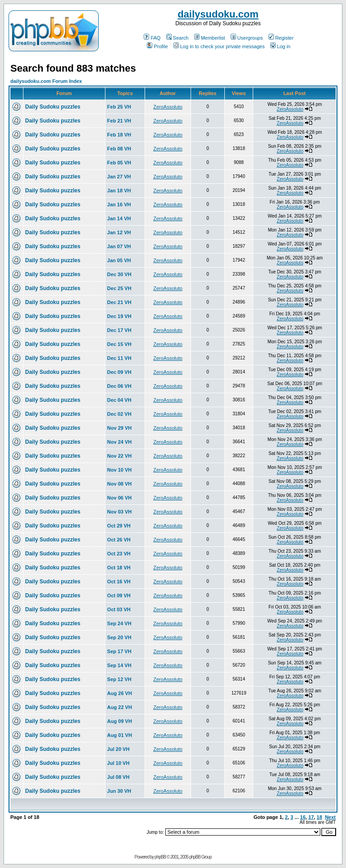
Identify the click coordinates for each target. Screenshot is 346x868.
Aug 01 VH (120, 735)
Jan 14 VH (119, 218)
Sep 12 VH (119, 679)
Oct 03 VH (119, 609)
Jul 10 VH (118, 763)
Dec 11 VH (119, 358)
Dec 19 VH (119, 316)
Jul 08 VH (118, 777)
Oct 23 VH (119, 554)
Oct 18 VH (119, 568)
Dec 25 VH (119, 288)
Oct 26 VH (119, 540)
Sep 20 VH (119, 637)
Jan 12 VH (119, 232)
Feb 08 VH (119, 149)
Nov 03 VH (119, 512)
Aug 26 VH (120, 693)
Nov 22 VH (119, 456)
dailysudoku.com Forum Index (46, 81)
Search (178, 38)
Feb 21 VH (119, 121)
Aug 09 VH (120, 721)
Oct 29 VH (119, 526)
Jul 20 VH (118, 749)
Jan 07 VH (119, 246)
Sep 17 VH (119, 651)
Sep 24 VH (119, 623)
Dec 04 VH (119, 400)
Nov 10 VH (119, 470)
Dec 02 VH (119, 414)
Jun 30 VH (119, 791)
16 (303, 817)
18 (319, 817)
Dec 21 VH (119, 302)
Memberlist (210, 38)
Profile (157, 46)
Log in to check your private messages (219, 46)
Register (281, 38)
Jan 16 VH (119, 205)
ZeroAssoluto (168, 107)
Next (330, 817)
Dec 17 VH (119, 330)
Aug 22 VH (120, 707)
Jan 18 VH (119, 191)
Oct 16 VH (119, 582)
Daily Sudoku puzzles (53, 107)
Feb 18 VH (119, 135)
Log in (280, 46)
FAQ (152, 38)
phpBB (160, 857)
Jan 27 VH (119, 177)
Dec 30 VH (119, 274)
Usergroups (247, 38)
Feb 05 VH (119, 163)
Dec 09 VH (119, 372)
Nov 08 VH (119, 484)
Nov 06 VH (119, 498)
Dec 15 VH (119, 344)
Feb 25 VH (119, 107)
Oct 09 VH (119, 595)
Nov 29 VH (119, 428)
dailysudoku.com (218, 14)
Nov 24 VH (119, 442)
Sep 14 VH (119, 665)
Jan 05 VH (119, 260)
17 (311, 817)
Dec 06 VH (119, 386)
